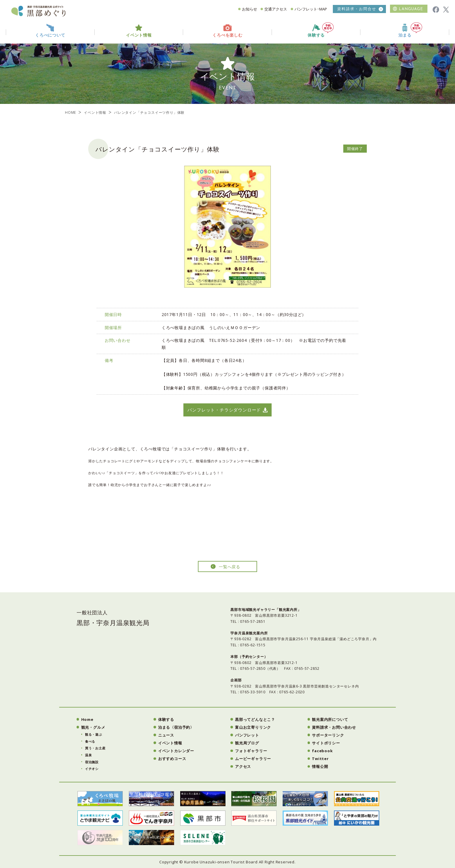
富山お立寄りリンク (253, 727)
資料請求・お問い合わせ (334, 727)
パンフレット (247, 735)
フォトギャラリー (251, 751)
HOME (71, 112)
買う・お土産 (95, 748)
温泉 (89, 755)
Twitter (320, 759)
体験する (321, 30)
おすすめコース (172, 759)
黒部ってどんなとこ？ (255, 719)
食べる (90, 741)
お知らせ (250, 9)
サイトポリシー (326, 743)
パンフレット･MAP (311, 9)
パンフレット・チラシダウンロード (224, 410)
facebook (322, 751)
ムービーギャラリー (253, 759)
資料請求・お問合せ (357, 9)
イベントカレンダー (176, 751)
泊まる (410, 30)
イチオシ (92, 769)
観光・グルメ (93, 727)
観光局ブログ (247, 743)
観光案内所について (330, 719)
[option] (228, 227)
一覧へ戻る (230, 567)
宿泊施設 (92, 762)
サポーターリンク (328, 735)
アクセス (243, 766)
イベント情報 (95, 112)
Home (87, 719)
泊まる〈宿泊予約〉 (176, 727)
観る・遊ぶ (94, 734)
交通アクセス (276, 9)
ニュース (166, 735)
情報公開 (320, 766)
